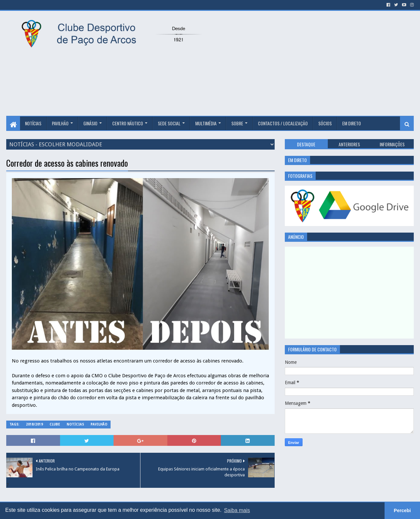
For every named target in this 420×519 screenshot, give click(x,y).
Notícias (33, 123)
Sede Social (169, 123)
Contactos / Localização (283, 123)
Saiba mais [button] (237, 510)
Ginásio (90, 123)
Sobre (237, 123)
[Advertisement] (315, 63)
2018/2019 (34, 424)
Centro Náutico (128, 123)
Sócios (325, 123)
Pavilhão (60, 123)
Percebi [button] (402, 510)
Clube (55, 424)
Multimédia (206, 123)
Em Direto (352, 123)
